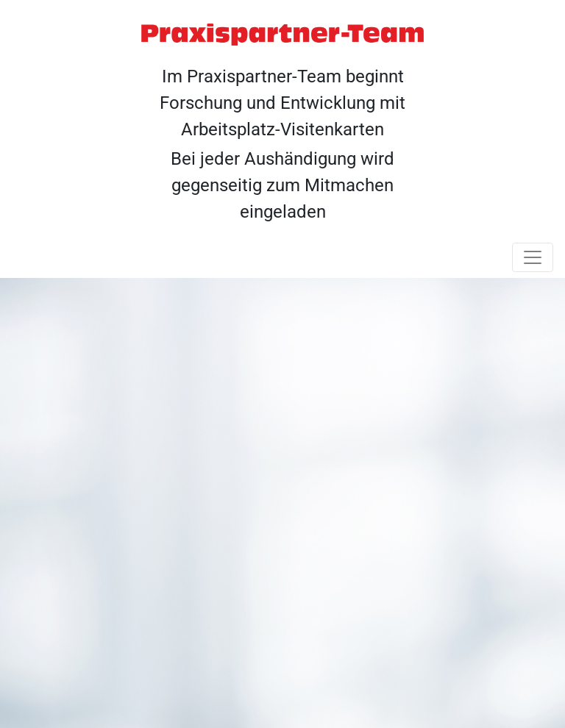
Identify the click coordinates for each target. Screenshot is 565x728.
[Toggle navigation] (533, 257)
